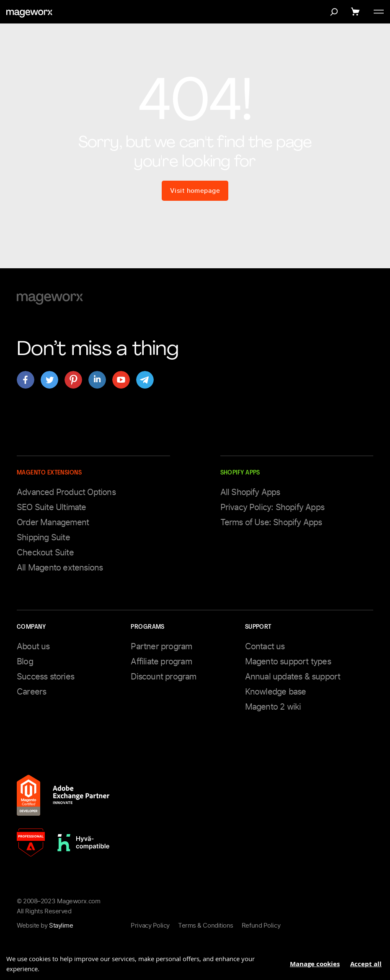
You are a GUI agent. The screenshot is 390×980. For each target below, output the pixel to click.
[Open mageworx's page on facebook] (26, 380)
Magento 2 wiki (273, 707)
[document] (195, 961)
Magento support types (288, 661)
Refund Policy (261, 926)
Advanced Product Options (66, 492)
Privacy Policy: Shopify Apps (272, 507)
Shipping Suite (43, 537)
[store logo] (29, 14)
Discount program (163, 677)
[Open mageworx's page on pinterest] (73, 380)
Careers (31, 692)
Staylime (61, 926)
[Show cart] (357, 12)
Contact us (265, 646)
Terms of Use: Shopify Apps (271, 522)
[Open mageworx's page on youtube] (121, 380)
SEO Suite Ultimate (52, 507)
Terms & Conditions (206, 926)
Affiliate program (161, 661)
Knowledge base (276, 692)
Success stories (45, 677)
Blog (25, 661)
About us (33, 646)
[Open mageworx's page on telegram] (145, 380)
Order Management (53, 522)
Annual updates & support (293, 677)
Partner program (161, 646)
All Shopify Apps (250, 492)
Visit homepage (195, 191)
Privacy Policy (150, 926)
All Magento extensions (60, 568)
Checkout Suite (45, 552)
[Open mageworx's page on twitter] (49, 380)
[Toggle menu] (379, 12)
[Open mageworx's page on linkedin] (97, 380)
